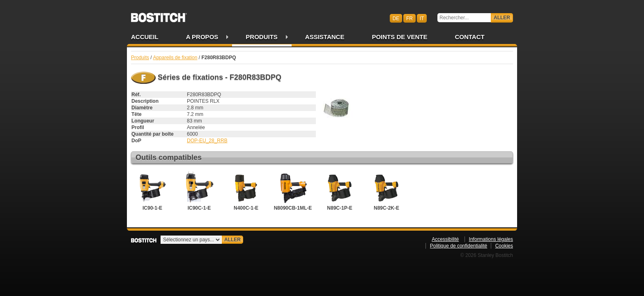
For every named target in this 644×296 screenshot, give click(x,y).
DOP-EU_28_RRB (207, 141)
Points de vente (399, 37)
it (422, 18)
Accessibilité (445, 239)
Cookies (504, 246)
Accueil (145, 37)
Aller (502, 18)
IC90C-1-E (199, 191)
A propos (202, 37)
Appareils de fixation (175, 58)
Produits (262, 37)
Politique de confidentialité (459, 246)
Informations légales (491, 239)
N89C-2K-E (386, 191)
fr (409, 18)
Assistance (325, 37)
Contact (469, 37)
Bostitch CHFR (159, 15)
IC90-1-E (152, 191)
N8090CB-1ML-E (293, 191)
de (396, 18)
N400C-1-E (246, 191)
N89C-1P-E (340, 191)
